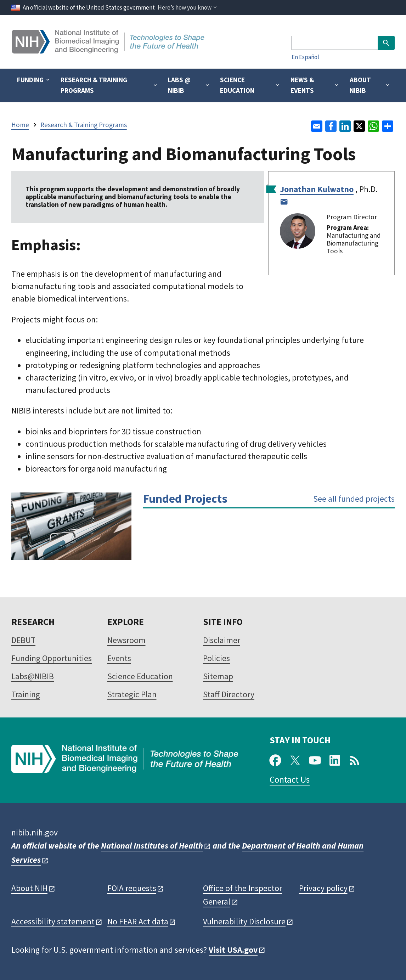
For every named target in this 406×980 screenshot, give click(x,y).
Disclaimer (222, 640)
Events (119, 658)
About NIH (29, 888)
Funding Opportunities (52, 658)
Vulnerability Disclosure (244, 921)
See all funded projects (354, 499)
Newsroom (126, 640)
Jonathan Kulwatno (317, 189)
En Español (305, 57)
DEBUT (23, 640)
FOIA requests (132, 888)
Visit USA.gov (233, 950)
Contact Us (290, 779)
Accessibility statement (53, 921)
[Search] (335, 43)
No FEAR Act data (138, 921)
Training (26, 694)
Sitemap (218, 676)
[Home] (109, 51)
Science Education (140, 676)
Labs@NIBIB (33, 676)
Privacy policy (323, 888)
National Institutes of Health (152, 846)
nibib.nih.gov (35, 832)
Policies (216, 658)
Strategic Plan (132, 694)
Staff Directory (229, 694)
